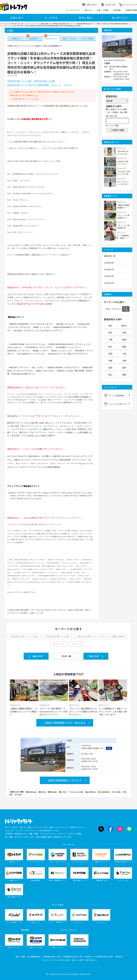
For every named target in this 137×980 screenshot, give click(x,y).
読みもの (89, 10)
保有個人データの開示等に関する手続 (99, 957)
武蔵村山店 (31, 792)
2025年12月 (109, 276)
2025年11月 (109, 283)
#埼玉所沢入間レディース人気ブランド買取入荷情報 (28, 85)
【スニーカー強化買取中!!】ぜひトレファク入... (123, 227)
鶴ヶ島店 (52, 792)
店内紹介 (34, 39)
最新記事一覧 (110, 256)
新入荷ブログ (120, 18)
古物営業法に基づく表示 (52, 957)
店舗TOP (16, 39)
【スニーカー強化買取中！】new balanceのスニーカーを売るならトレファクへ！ (53, 712)
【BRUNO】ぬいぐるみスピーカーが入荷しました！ (123, 153)
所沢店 (42, 792)
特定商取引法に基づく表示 (73, 957)
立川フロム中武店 (76, 792)
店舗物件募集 (131, 10)
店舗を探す (17, 18)
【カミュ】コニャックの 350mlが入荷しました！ (123, 183)
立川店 (18, 794)
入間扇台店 (91, 792)
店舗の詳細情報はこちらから (65, 780)
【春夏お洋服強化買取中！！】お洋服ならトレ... (123, 206)
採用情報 (117, 10)
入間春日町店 (104, 792)
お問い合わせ (90, 960)
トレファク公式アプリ (116, 404)
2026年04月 (109, 263)
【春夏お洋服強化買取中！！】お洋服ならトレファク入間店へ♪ (24, 712)
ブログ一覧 (66, 656)
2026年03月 (109, 269)
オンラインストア (130, 5)
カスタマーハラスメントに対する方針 (55, 960)
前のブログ (38, 656)
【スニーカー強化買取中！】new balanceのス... (123, 217)
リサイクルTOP (5, 24)
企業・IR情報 (103, 10)
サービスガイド (73, 10)
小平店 (63, 792)
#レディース (56, 85)
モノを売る (51, 18)
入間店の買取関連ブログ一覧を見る (65, 723)
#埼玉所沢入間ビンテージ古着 (19, 81)
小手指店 (116, 792)
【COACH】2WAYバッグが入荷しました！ (123, 173)
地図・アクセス (69, 39)
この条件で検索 (117, 130)
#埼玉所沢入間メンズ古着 (44, 81)
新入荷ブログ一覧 (17, 24)
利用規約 (118, 957)
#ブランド (68, 85)
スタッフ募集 (87, 39)
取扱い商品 (86, 18)
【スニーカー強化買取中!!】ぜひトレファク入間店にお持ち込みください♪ (83, 712)
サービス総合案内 (114, 395)
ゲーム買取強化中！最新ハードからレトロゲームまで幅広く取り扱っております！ (113, 712)
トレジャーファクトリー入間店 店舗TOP (38, 24)
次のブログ (94, 656)
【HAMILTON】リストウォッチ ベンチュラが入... (123, 163)
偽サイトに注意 (77, 960)
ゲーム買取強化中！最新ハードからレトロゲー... (123, 237)
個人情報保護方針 (34, 957)
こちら (36, 95)
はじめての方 (110, 5)
